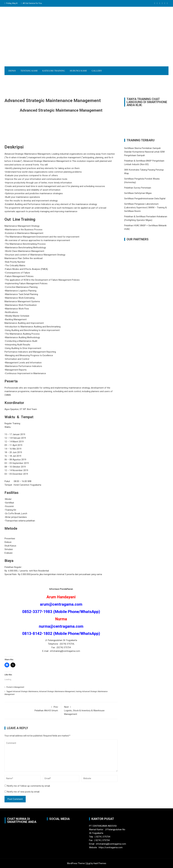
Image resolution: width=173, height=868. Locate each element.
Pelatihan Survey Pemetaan (138, 188)
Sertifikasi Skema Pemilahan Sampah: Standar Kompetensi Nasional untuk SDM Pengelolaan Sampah (144, 152)
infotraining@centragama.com (65, 651)
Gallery (97, 71)
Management (19, 687)
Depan (12, 71)
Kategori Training (54, 71)
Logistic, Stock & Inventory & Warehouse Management (89, 710)
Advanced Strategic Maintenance (25, 691)
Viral (88, 863)
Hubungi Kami (78, 71)
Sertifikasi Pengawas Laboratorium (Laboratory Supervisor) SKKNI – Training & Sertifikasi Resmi (145, 208)
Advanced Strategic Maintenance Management (57, 691)
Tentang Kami (29, 71)
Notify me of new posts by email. (23, 792)
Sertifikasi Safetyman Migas (138, 193)
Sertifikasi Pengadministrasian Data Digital (145, 199)
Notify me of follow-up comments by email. (29, 786)
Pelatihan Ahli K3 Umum (33, 708)
